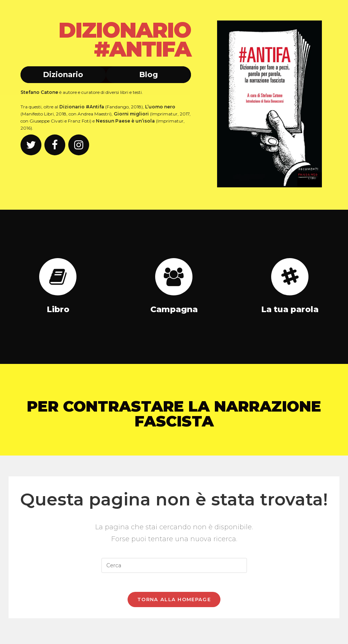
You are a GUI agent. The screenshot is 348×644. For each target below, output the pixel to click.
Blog (148, 74)
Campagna (174, 309)
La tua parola (290, 309)
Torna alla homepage (174, 603)
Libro (58, 309)
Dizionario (63, 74)
